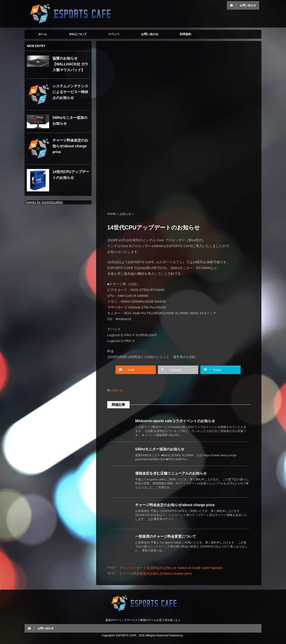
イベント (114, 34)
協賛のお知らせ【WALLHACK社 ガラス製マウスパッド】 (70, 64)
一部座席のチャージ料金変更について (166, 536)
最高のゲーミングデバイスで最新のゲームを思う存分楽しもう (143, 620)
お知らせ (117, 390)
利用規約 (185, 34)
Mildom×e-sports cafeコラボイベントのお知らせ (175, 421)
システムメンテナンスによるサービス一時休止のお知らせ (70, 92)
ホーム (43, 34)
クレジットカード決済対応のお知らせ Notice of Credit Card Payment (171, 568)
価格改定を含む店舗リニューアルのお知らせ (171, 473)
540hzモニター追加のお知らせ (160, 449)
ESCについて (78, 34)
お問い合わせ (150, 34)
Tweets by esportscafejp (44, 202)
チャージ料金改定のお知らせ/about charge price (175, 505)
